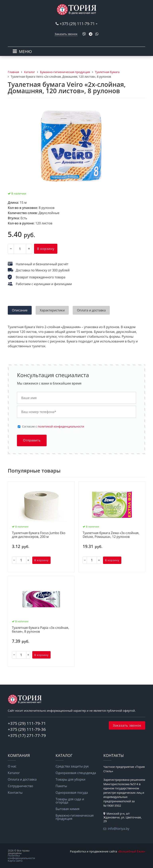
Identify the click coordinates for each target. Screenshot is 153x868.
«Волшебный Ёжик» (131, 851)
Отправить (32, 440)
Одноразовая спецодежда (76, 773)
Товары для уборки (71, 779)
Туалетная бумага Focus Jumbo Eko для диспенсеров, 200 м (39, 535)
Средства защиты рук (72, 766)
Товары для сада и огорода (70, 801)
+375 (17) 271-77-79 (27, 735)
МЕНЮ (25, 51)
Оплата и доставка (22, 779)
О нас (12, 766)
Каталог (14, 773)
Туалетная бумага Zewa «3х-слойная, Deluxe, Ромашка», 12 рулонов (111, 535)
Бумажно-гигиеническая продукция (75, 817)
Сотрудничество (20, 786)
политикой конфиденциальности (61, 426)
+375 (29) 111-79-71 (77, 24)
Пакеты (61, 786)
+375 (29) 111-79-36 (27, 729)
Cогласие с (53, 427)
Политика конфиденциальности (21, 857)
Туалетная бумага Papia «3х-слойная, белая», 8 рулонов (40, 630)
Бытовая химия (68, 809)
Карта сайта (15, 861)
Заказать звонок (66, 34)
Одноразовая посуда (72, 793)
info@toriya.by (119, 829)
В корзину (46, 249)
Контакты (15, 793)
